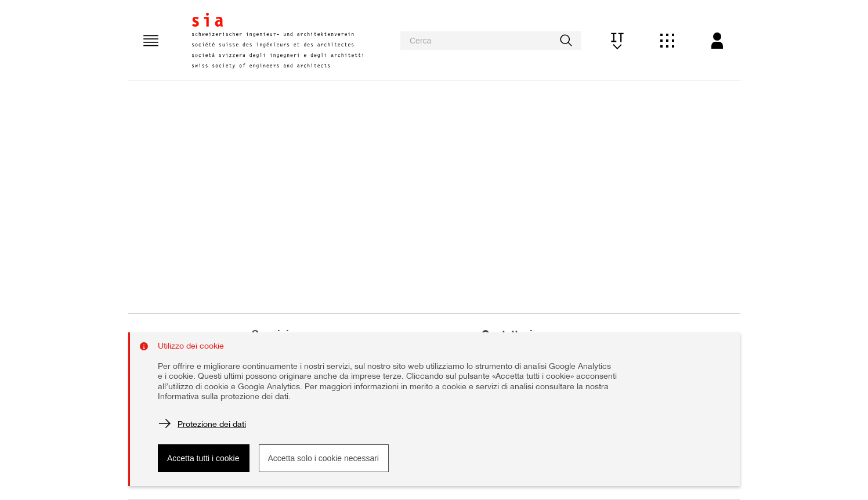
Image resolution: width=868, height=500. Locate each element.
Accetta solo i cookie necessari (323, 458)
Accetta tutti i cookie (203, 458)
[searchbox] (491, 41)
